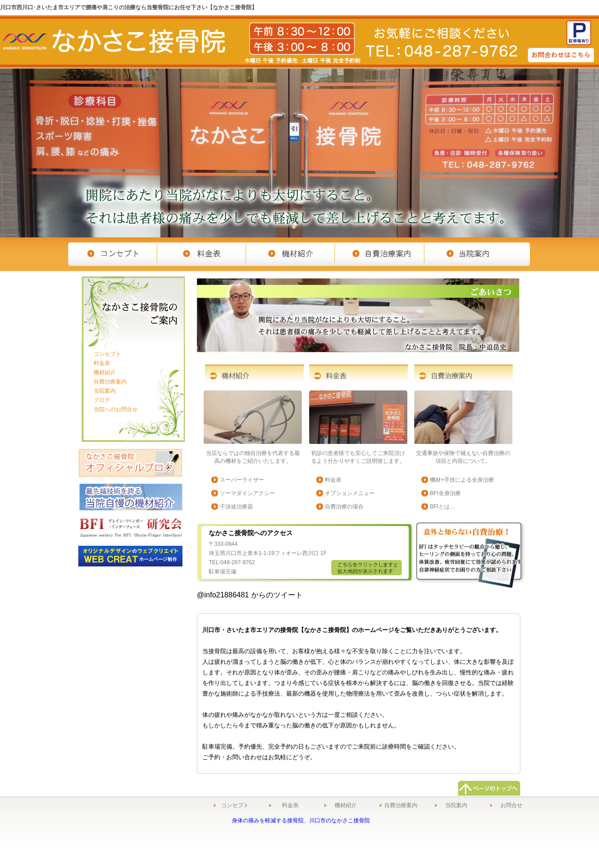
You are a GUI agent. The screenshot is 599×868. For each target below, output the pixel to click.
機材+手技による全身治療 (462, 480)
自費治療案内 (110, 382)
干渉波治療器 (236, 507)
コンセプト (107, 354)
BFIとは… (443, 507)
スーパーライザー (242, 480)
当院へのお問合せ (116, 409)
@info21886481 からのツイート (250, 595)
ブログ (102, 400)
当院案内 (105, 391)
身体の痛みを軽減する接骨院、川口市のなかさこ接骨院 (301, 821)
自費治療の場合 (344, 507)
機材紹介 (105, 372)
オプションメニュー (350, 493)
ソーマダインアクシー (247, 493)
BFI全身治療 (445, 493)
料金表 (333, 480)
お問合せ (511, 805)
